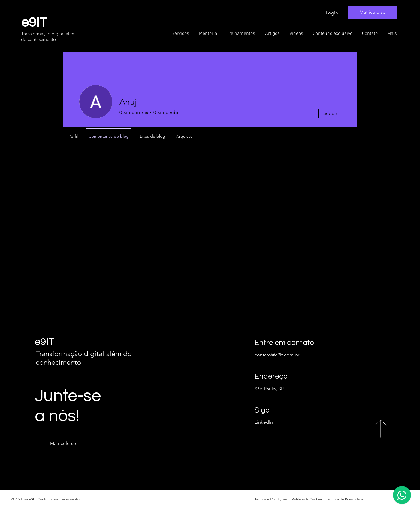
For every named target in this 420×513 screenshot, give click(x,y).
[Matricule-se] (372, 12)
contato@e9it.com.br (277, 355)
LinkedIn (264, 422)
